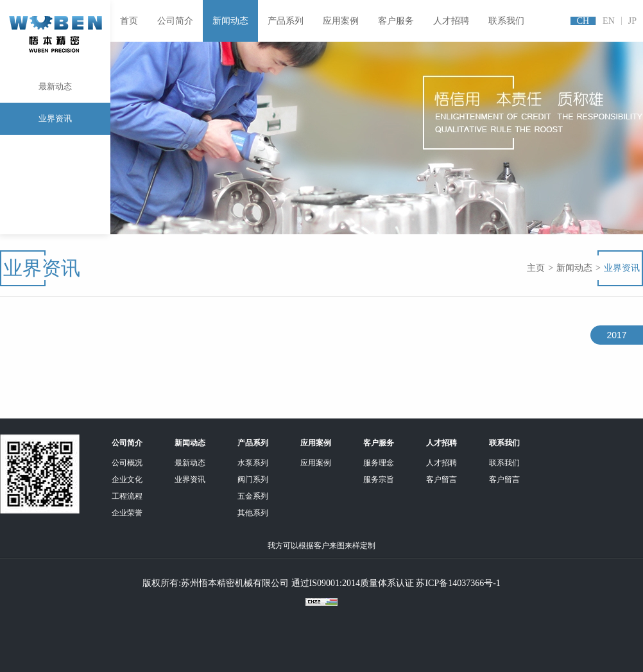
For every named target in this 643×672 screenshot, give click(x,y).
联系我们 (506, 21)
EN (609, 21)
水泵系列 (253, 463)
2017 (616, 335)
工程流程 (127, 496)
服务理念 (379, 463)
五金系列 (253, 496)
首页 (129, 21)
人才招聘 (451, 21)
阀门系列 (253, 479)
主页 (536, 268)
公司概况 (127, 463)
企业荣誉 (127, 513)
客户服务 (396, 21)
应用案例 (341, 21)
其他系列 (253, 513)
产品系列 (286, 21)
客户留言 (442, 479)
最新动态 (55, 92)
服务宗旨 (379, 479)
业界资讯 (55, 118)
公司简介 (175, 21)
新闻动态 (230, 21)
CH (583, 21)
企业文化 (127, 479)
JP (632, 21)
